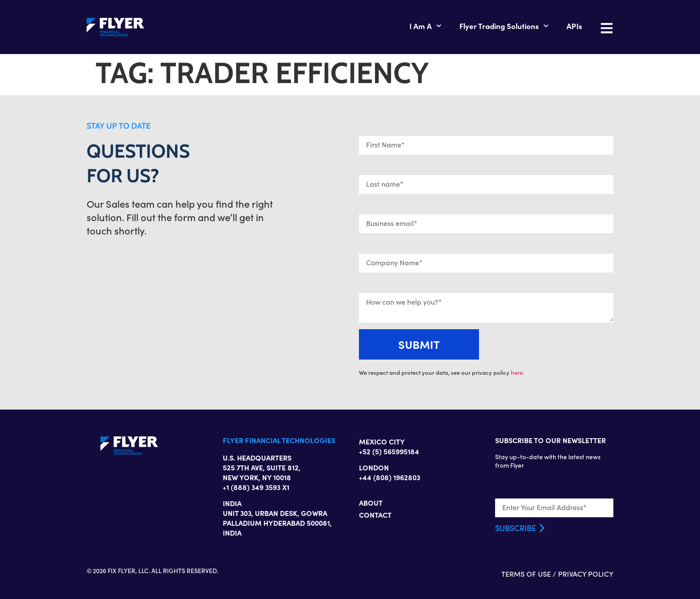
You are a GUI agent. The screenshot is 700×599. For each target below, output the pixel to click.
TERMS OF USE (526, 574)
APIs (574, 26)
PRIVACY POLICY (586, 574)
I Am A (425, 26)
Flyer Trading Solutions (504, 26)
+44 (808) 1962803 (390, 477)
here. (517, 373)
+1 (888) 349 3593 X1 (256, 487)
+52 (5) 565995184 (389, 451)
